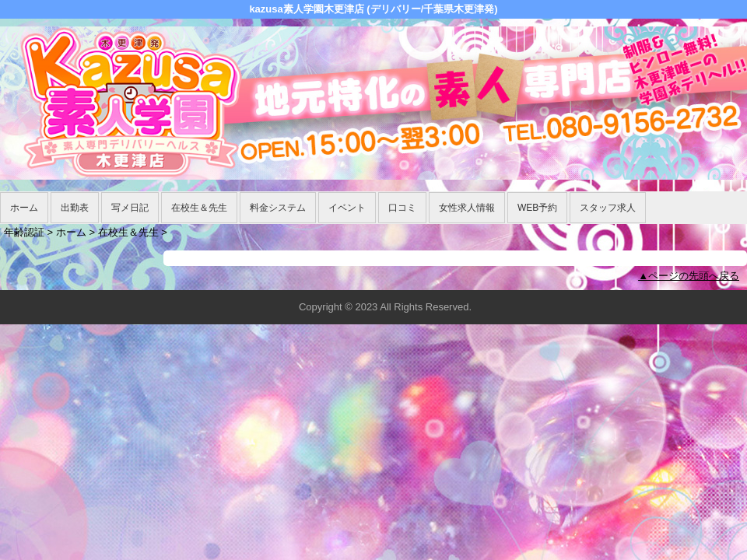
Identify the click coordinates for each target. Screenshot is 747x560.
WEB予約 (537, 208)
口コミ (402, 208)
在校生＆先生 (199, 208)
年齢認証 (24, 232)
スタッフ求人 (608, 208)
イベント (347, 208)
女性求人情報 (467, 208)
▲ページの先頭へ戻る (689, 276)
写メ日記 (130, 208)
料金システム (278, 208)
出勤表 (75, 208)
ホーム (24, 208)
